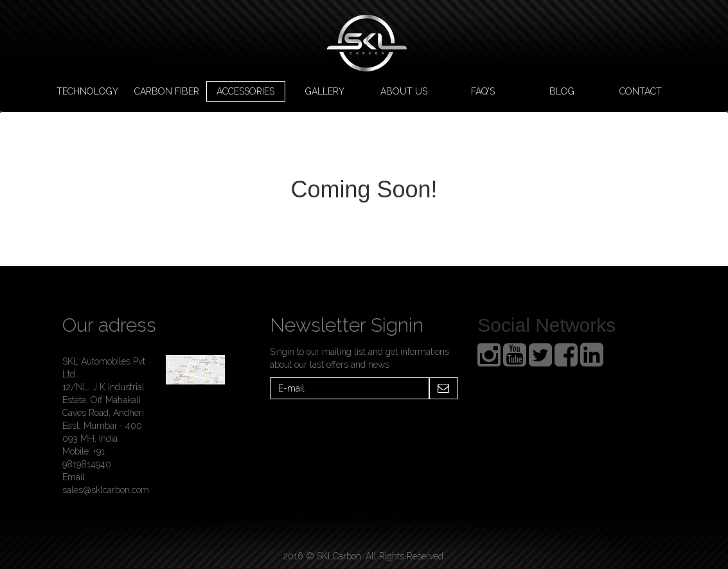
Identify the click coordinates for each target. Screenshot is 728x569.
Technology (87, 91)
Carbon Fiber (167, 91)
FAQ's (483, 91)
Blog (562, 91)
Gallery (325, 91)
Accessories (245, 91)
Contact (641, 91)
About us (404, 91)
